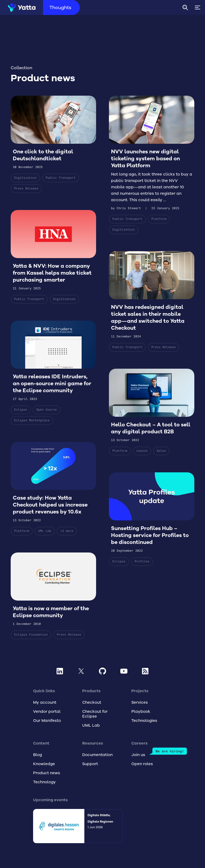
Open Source (47, 416)
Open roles (142, 764)
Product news (47, 773)
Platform (22, 537)
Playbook (141, 711)
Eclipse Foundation (31, 641)
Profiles (142, 568)
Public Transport (61, 178)
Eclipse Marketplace (32, 427)
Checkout (92, 702)
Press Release (26, 188)
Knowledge (44, 764)
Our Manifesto (47, 721)
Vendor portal (47, 711)
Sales (161, 457)
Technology (44, 782)
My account (45, 702)
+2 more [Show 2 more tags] (67, 537)
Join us (138, 755)
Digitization (25, 178)
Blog (38, 755)
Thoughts (64, 7)
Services (140, 702)
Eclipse (21, 416)
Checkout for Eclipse (95, 714)
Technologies (144, 721)
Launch (142, 457)
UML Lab (45, 537)
